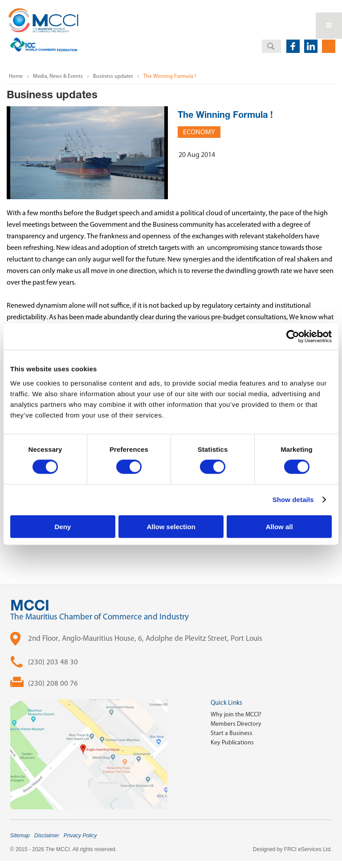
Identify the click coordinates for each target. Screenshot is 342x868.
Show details (293, 500)
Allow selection (171, 526)
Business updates (113, 76)
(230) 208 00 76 (53, 683)
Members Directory (236, 724)
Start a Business (232, 733)
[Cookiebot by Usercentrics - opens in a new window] (293, 337)
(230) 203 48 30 (53, 662)
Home (16, 76)
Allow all (279, 526)
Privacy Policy (80, 836)
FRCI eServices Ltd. (308, 849)
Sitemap (20, 836)
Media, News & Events (58, 76)
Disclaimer (47, 836)
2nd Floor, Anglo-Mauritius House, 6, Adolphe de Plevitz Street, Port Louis (145, 638)
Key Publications (232, 742)
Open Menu (329, 26)
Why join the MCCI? (236, 714)
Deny (63, 526)
